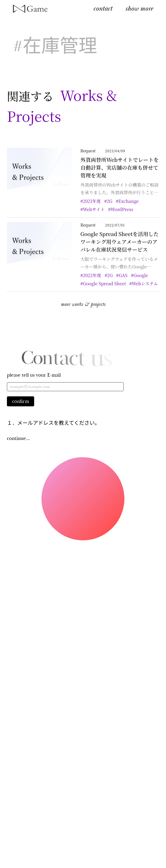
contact (103, 9)
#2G (112, 201)
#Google (143, 275)
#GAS (125, 275)
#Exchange (131, 201)
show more (139, 9)
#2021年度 (94, 201)
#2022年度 (94, 275)
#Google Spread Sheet (107, 283)
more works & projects (83, 304)
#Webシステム (147, 283)
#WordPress (124, 209)
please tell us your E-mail (34, 375)
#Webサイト (96, 209)
